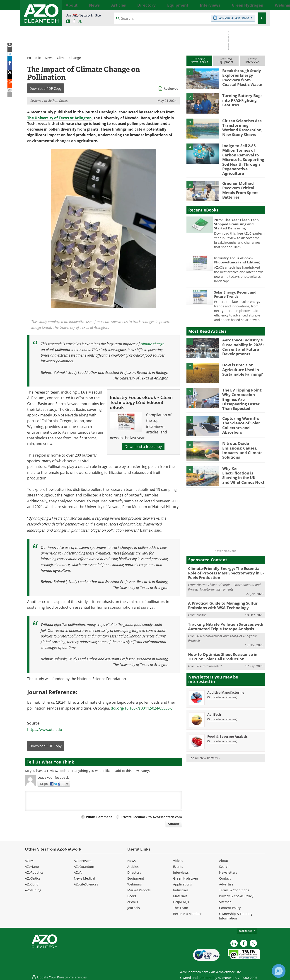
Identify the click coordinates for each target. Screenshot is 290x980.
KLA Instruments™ (209, 650)
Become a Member (187, 914)
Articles (133, 867)
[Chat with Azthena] (279, 971)
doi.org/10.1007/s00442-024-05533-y (142, 708)
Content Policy (230, 908)
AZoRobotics (34, 872)
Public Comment (99, 817)
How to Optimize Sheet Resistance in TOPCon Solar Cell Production (220, 641)
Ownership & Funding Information (236, 916)
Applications (182, 884)
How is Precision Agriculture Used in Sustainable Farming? (241, 361)
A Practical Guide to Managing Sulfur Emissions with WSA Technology (219, 592)
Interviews (181, 872)
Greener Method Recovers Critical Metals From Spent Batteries (243, 179)
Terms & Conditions (234, 890)
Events (178, 867)
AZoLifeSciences (86, 884)
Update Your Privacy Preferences (59, 974)
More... (260, 5)
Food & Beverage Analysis (227, 720)
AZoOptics (33, 878)
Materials (180, 896)
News (49, 58)
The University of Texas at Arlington (59, 118)
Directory (134, 872)
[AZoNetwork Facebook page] (74, 22)
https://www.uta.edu (45, 730)
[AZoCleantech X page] (253, 943)
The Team (181, 908)
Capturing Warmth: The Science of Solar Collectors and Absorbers (244, 411)
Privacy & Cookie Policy (236, 896)
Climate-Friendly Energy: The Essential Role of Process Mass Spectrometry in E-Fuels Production (225, 561)
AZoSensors (83, 861)
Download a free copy (143, 447)
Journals (134, 908)
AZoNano (32, 867)
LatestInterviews (252, 60)
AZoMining (33, 890)
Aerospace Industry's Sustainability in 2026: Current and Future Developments (241, 338)
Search (224, 867)
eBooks (133, 902)
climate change (152, 344)
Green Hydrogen (186, 878)
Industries (181, 890)
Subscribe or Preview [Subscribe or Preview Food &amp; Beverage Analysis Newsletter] (222, 725)
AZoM (29, 861)
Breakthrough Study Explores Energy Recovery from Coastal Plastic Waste (242, 77)
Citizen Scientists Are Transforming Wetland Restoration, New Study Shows (243, 127)
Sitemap (225, 902)
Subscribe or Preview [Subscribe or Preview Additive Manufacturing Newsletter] (222, 681)
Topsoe (201, 601)
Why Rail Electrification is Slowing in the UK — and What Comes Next (242, 461)
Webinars (135, 884)
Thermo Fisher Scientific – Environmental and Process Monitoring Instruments (224, 574)
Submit (174, 824)
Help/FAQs (181, 902)
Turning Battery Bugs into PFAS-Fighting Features (240, 100)
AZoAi (78, 872)
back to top (247, 931)
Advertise (226, 884)
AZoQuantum (84, 867)
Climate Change (69, 58)
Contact (225, 878)
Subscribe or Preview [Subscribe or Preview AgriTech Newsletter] (222, 703)
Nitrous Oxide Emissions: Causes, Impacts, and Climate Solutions (243, 436)
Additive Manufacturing (226, 676)
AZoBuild (32, 884)
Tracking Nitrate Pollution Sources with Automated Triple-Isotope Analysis (222, 612)
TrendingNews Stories (199, 60)
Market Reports (139, 890)
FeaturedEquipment (226, 60)
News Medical (85, 878)
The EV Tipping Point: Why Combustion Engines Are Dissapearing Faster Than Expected (244, 388)
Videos (178, 861)
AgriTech (214, 698)
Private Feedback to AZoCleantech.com (151, 817)
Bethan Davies (58, 101)
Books (132, 896)
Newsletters (228, 872)
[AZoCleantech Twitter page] (80, 22)
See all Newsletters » (204, 742)
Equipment (136, 878)
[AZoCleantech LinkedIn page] (68, 22)
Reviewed (171, 89)
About (224, 861)
